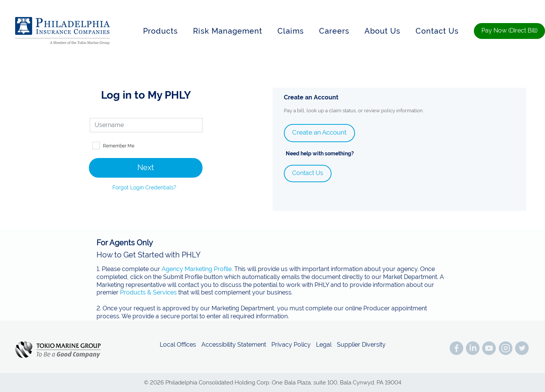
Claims (291, 31)
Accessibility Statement (234, 345)
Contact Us (437, 31)
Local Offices (178, 345)
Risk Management (228, 31)
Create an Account (319, 132)
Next (146, 167)
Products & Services (148, 292)
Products (160, 31)
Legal (324, 345)
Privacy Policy (291, 345)
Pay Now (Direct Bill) (509, 30)
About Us (382, 31)
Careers (334, 31)
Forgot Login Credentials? (144, 187)
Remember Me (119, 146)
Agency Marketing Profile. (197, 269)
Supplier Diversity (361, 345)
